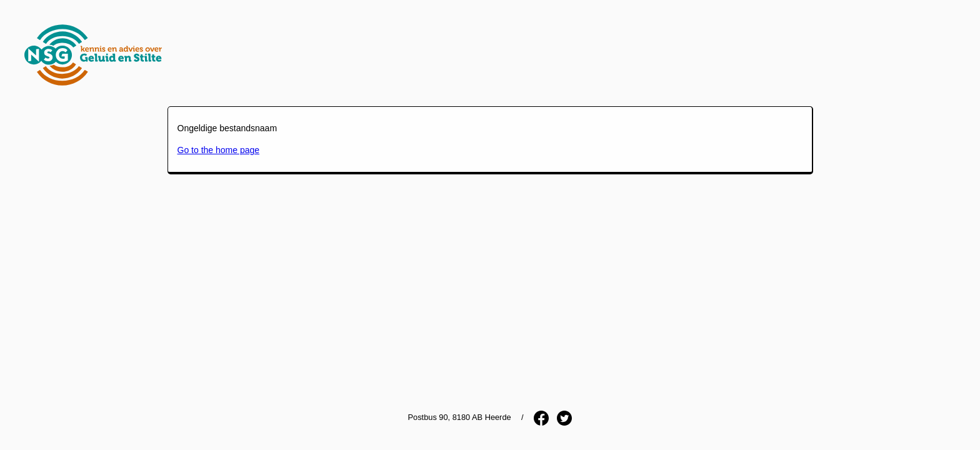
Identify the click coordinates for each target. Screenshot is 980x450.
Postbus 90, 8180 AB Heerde (460, 417)
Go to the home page (219, 150)
